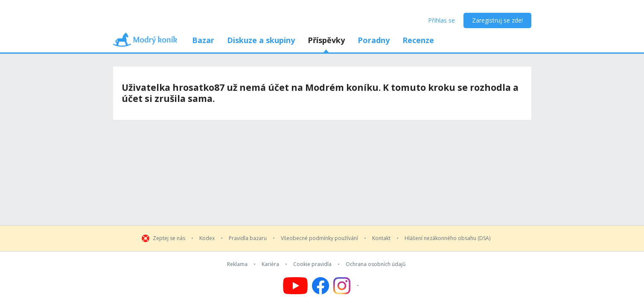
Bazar (203, 40)
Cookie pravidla (312, 264)
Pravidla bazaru (248, 238)
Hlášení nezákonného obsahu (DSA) (447, 238)
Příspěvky (326, 40)
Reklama (237, 264)
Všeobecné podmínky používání (319, 238)
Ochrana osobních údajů (376, 264)
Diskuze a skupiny (261, 40)
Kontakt (381, 238)
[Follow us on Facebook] (321, 286)
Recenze (418, 40)
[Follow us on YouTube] (295, 286)
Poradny (374, 40)
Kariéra (270, 264)
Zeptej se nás (169, 238)
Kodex (207, 238)
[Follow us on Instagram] (347, 286)
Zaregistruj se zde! (497, 20)
